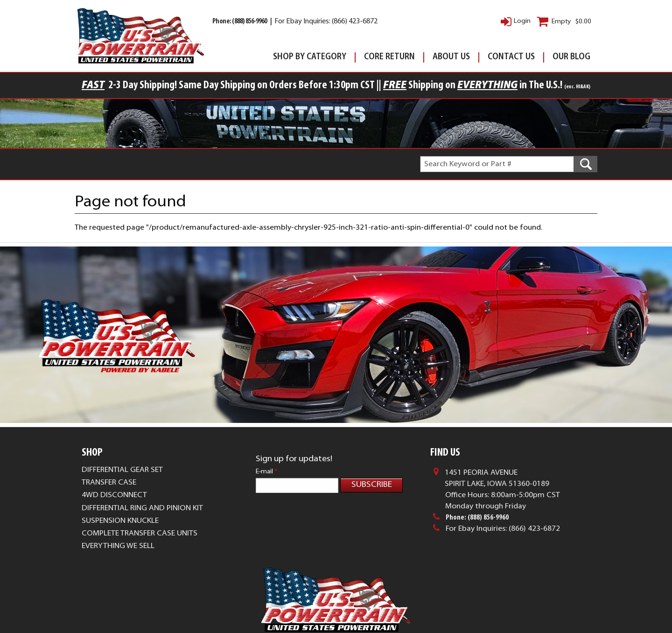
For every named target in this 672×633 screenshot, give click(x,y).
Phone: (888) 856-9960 (240, 22)
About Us (451, 57)
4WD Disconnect (114, 495)
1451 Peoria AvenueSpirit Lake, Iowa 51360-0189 (497, 478)
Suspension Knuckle (120, 521)
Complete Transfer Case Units (140, 534)
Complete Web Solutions (365, 610)
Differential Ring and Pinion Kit (142, 508)
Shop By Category (310, 57)
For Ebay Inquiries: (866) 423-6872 (326, 22)
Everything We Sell (118, 546)
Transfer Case (109, 483)
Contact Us (511, 57)
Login (522, 21)
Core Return (389, 57)
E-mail (266, 472)
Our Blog (571, 57)
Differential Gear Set (122, 470)
